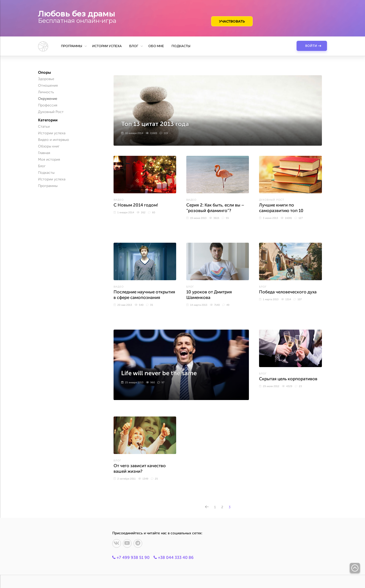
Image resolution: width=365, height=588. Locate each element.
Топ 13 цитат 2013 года (155, 124)
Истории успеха (107, 46)
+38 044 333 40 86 (174, 557)
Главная (44, 153)
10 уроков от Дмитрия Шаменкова (209, 295)
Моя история (49, 159)
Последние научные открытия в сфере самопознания (144, 295)
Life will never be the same (159, 373)
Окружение (48, 99)
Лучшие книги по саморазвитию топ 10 (281, 208)
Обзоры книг (49, 146)
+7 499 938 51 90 (131, 557)
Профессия (48, 105)
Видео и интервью (53, 140)
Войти (311, 46)
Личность (46, 92)
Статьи (44, 127)
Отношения (48, 86)
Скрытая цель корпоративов (288, 379)
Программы (72, 46)
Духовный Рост (272, 200)
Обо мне (156, 46)
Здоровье (46, 79)
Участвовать (232, 21)
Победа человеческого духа (288, 292)
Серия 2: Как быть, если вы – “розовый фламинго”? (215, 208)
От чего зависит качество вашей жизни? (140, 469)
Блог (134, 46)
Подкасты (181, 46)
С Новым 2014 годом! (136, 205)
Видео (119, 200)
